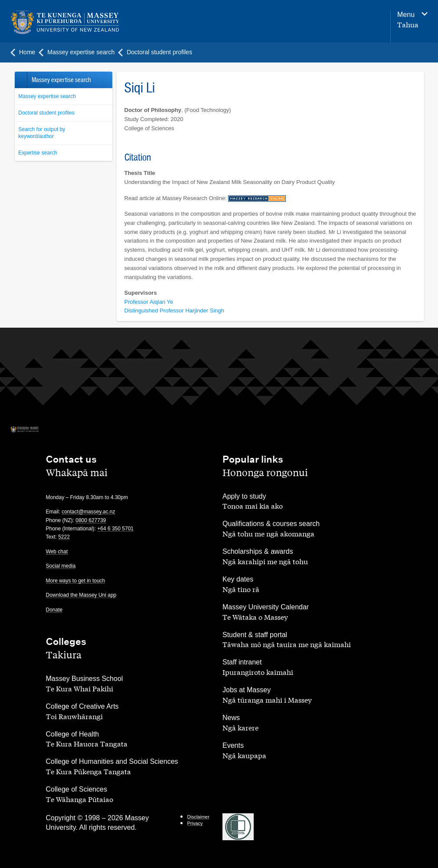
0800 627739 (91, 520)
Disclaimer (198, 817)
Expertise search (38, 153)
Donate (54, 610)
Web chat (57, 552)
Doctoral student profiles (46, 113)
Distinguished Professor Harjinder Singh (175, 311)
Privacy (195, 823)
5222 (64, 537)
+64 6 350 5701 (115, 529)
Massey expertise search (47, 96)
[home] (87, 23)
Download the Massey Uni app (81, 595)
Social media (61, 566)
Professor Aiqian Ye (149, 302)
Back (21, 80)
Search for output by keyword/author (42, 133)
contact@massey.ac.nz (88, 512)
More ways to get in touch (76, 581)
